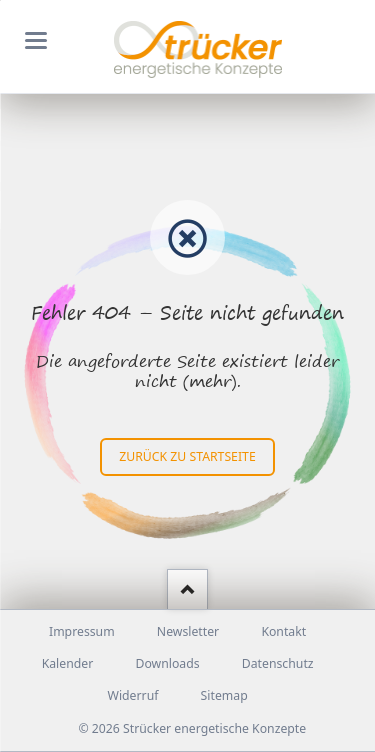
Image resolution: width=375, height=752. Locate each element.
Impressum (82, 631)
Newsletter (188, 631)
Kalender (68, 663)
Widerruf (133, 695)
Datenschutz (278, 663)
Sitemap (224, 695)
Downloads (167, 663)
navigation (36, 40)
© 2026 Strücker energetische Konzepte (192, 728)
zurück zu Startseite (187, 456)
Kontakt (283, 631)
